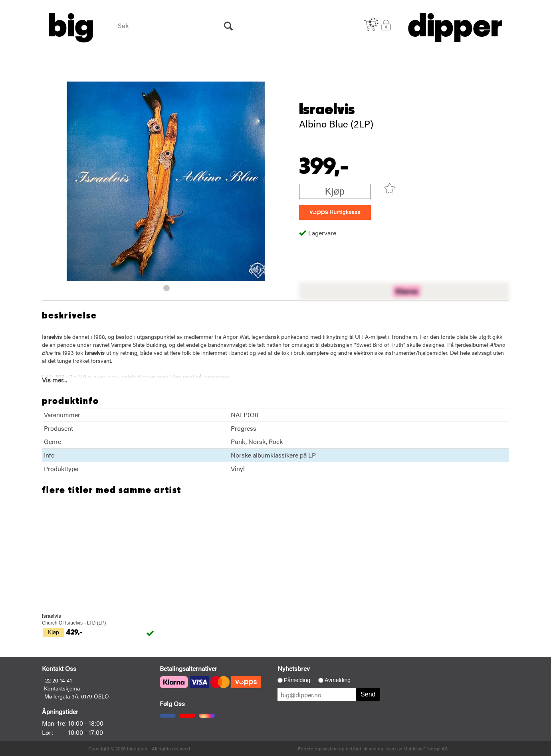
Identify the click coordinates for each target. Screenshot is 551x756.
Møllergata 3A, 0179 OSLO (77, 696)
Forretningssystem (318, 748)
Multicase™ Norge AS (425, 748)
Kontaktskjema (62, 688)
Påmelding (297, 680)
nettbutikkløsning (365, 748)
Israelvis (327, 109)
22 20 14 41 (58, 680)
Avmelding (338, 680)
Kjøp (335, 191)
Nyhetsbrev (294, 668)
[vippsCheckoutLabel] (335, 212)
